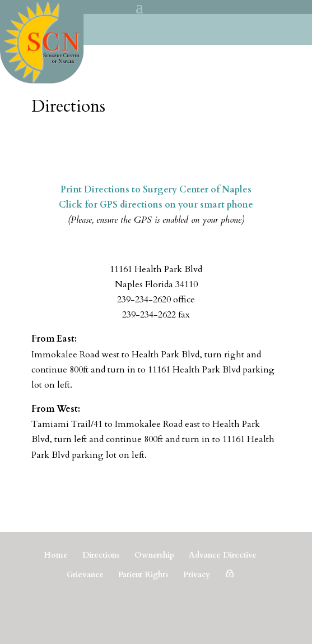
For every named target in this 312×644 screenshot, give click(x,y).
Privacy (197, 575)
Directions (101, 555)
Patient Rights (143, 575)
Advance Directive (223, 555)
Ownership (154, 555)
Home (56, 555)
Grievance (85, 575)
